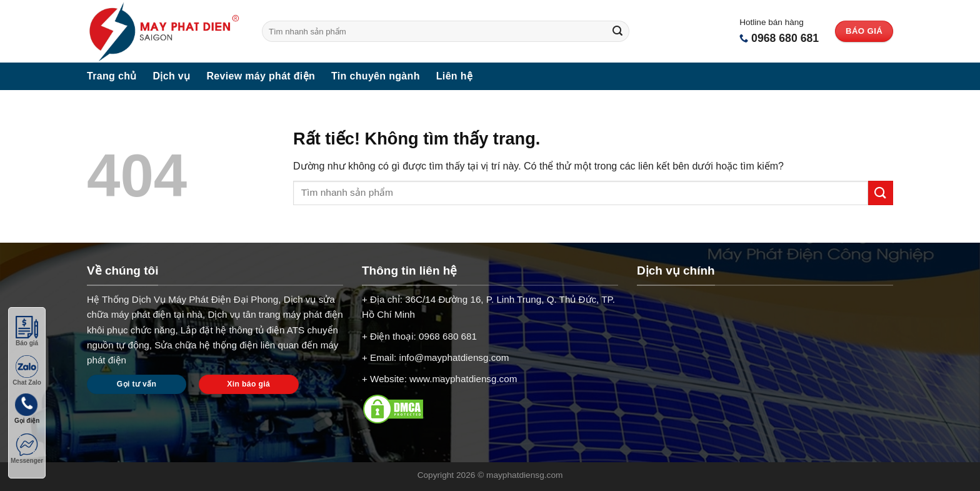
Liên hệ (454, 76)
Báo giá (27, 331)
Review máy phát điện (261, 76)
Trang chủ (112, 76)
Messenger (27, 449)
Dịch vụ (172, 76)
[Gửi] (617, 31)
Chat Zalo (27, 371)
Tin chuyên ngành (376, 76)
